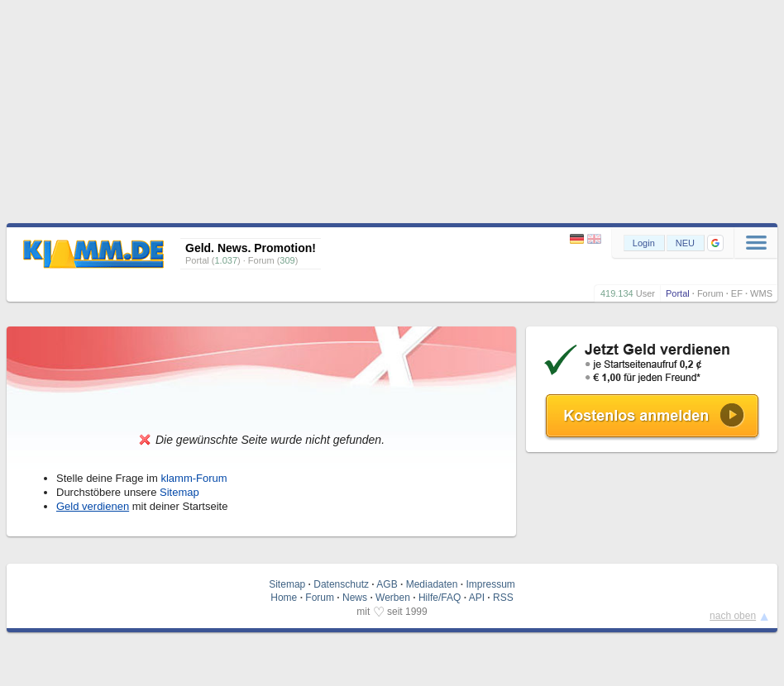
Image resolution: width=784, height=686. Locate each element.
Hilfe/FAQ (440, 598)
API (477, 598)
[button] (715, 243)
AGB (387, 584)
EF (737, 293)
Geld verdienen (93, 506)
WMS (761, 293)
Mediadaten (432, 584)
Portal (678, 293)
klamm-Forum (194, 478)
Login (644, 243)
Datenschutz (341, 584)
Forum (710, 293)
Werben (393, 598)
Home (284, 598)
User (645, 293)
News (355, 598)
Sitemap (179, 492)
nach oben (733, 616)
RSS (503, 598)
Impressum (490, 584)
